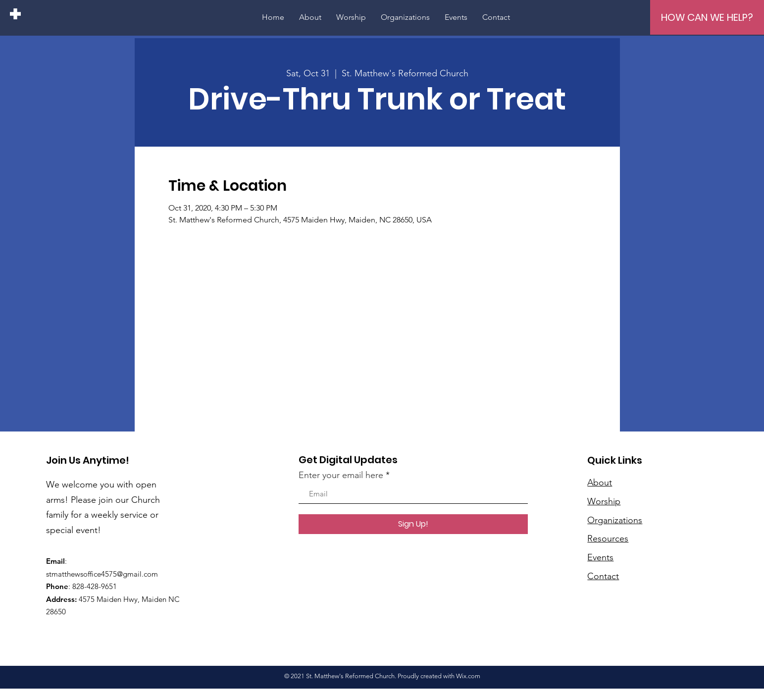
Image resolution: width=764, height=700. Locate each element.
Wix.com (468, 676)
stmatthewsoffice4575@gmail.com (102, 574)
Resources (608, 538)
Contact (603, 576)
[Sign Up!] (413, 524)
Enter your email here (341, 475)
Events (600, 557)
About (600, 483)
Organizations (615, 520)
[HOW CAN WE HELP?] (707, 17)
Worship (604, 501)
